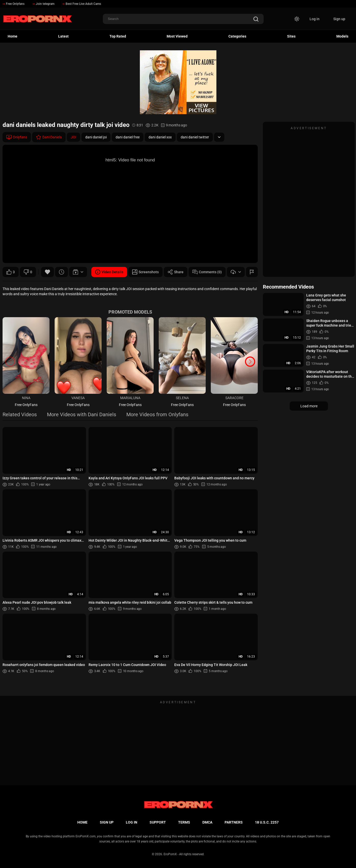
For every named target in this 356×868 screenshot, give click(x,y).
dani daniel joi (96, 137)
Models (342, 36)
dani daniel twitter (195, 137)
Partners (234, 822)
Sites (291, 36)
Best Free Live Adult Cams (82, 4)
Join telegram (43, 4)
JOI (73, 137)
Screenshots (145, 272)
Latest (63, 36)
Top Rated (118, 36)
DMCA (207, 822)
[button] (250, 362)
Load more (309, 406)
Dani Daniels (49, 137)
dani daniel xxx (160, 137)
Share (176, 272)
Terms (184, 822)
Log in (315, 19)
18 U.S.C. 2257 (267, 822)
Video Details (109, 272)
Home (13, 36)
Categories (237, 36)
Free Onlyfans (14, 4)
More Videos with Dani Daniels (82, 415)
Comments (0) (207, 272)
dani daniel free (128, 137)
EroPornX (170, 854)
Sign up (339, 19)
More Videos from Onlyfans (157, 415)
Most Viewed (177, 36)
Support (158, 822)
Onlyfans (17, 137)
